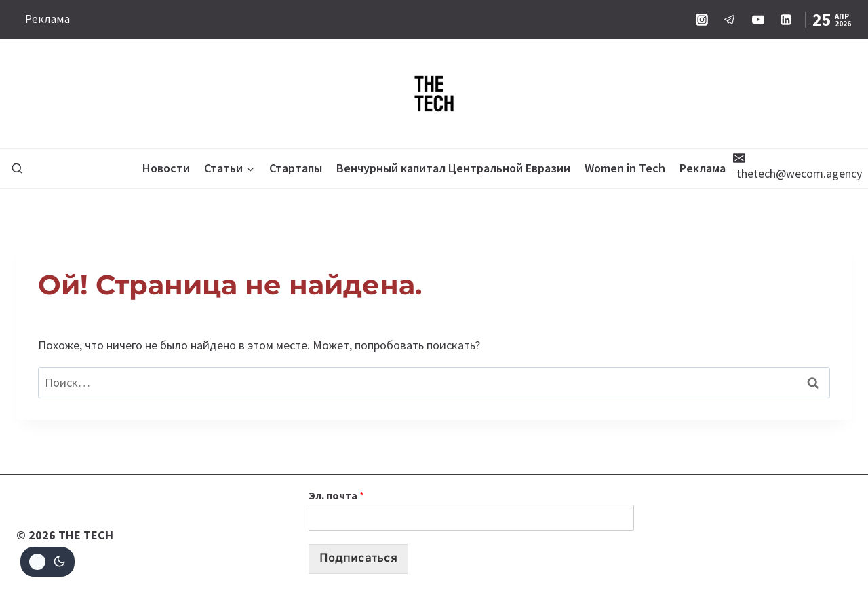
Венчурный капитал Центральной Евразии (453, 168)
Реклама (47, 19)
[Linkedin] (786, 20)
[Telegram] (730, 20)
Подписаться (358, 559)
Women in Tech (625, 168)
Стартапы (296, 168)
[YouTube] (758, 20)
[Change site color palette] (47, 562)
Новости (166, 168)
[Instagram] (702, 20)
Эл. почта (336, 495)
